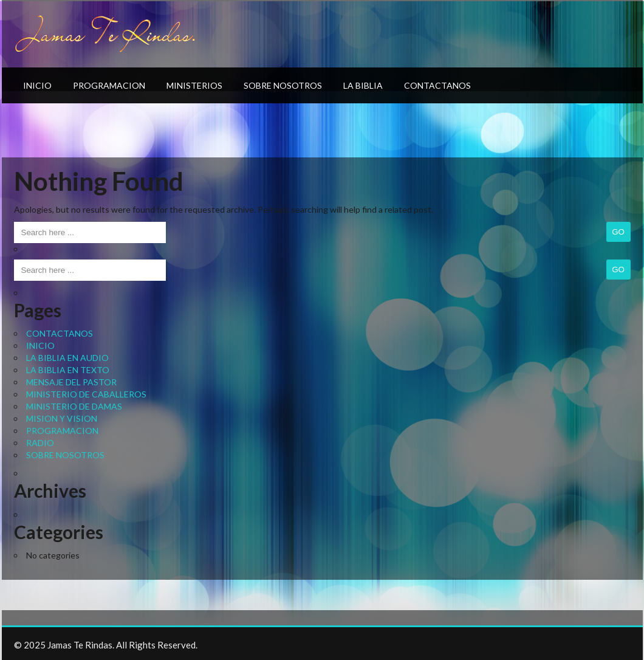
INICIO (37, 85)
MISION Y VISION (62, 418)
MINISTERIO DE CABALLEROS (86, 394)
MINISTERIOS (194, 85)
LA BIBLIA (363, 85)
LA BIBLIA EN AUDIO (67, 358)
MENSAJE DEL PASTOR (71, 382)
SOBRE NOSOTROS (283, 85)
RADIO (40, 443)
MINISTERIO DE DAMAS (74, 406)
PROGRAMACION (109, 85)
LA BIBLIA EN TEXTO (68, 370)
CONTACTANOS (437, 85)
